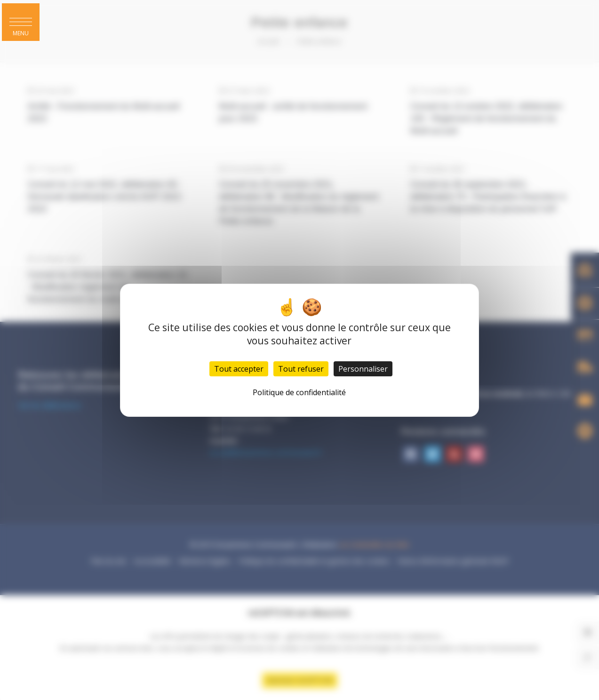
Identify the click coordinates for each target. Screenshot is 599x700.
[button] (21, 22)
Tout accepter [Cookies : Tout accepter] (239, 369)
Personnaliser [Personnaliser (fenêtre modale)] (363, 369)
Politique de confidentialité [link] (299, 392)
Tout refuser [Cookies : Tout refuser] (301, 369)
